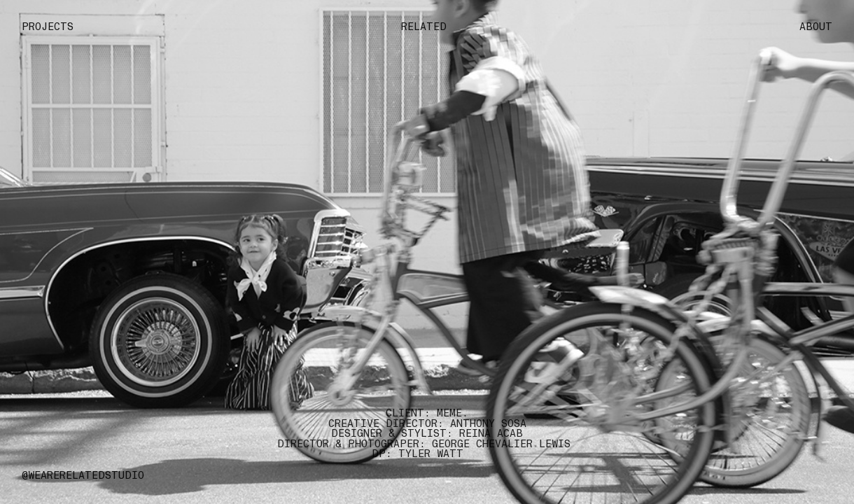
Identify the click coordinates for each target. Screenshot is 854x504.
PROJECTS (48, 27)
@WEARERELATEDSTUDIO (83, 475)
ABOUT (816, 27)
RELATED (427, 27)
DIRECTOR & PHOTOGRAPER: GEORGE (373, 444)
